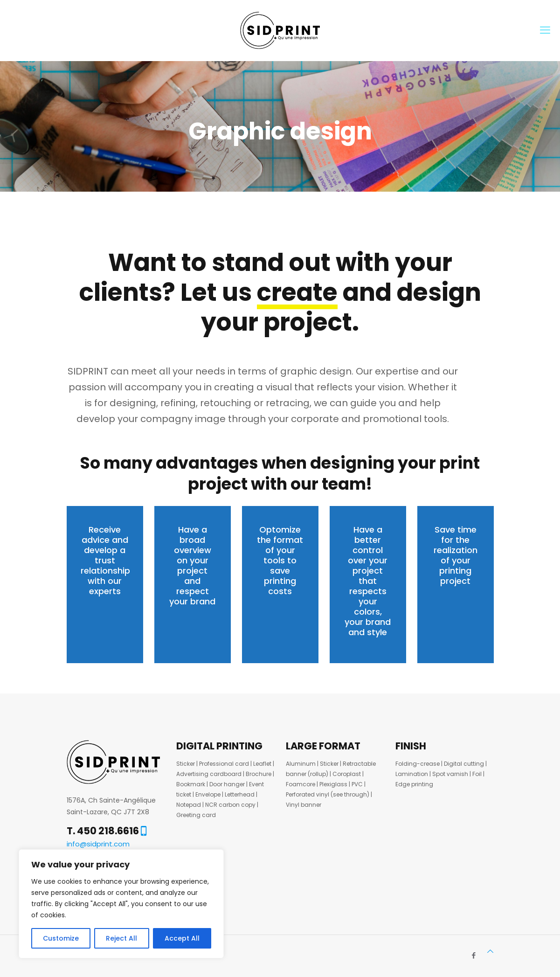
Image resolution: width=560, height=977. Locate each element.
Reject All (121, 938)
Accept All (182, 938)
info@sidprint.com (98, 844)
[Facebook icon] (474, 955)
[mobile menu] (545, 30)
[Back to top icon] (490, 951)
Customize (61, 938)
